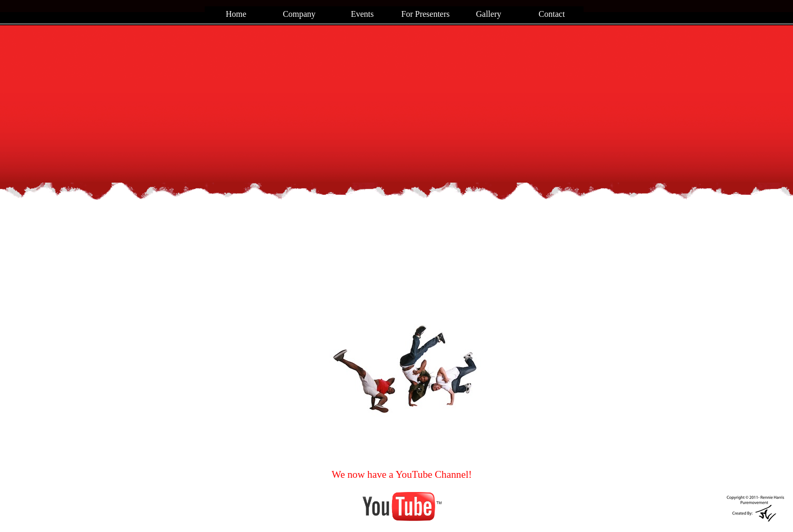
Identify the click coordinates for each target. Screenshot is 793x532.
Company (299, 14)
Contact (552, 14)
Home (236, 14)
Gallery (489, 14)
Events (363, 14)
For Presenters (426, 14)
